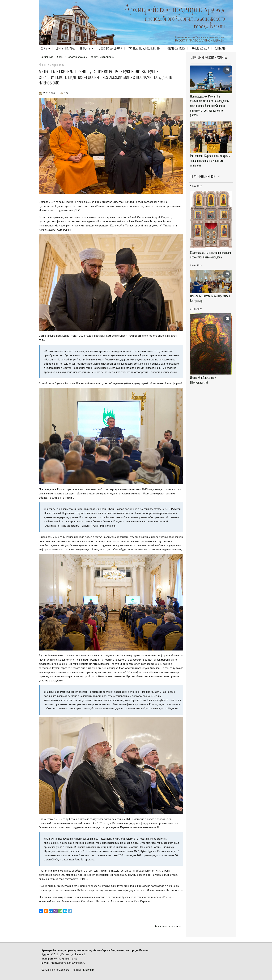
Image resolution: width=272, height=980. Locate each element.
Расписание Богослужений (144, 48)
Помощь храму (200, 48)
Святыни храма (65, 48)
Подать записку (175, 48)
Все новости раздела (168, 926)
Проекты (87, 48)
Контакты (220, 48)
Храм (46, 48)
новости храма (76, 57)
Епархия (88, 970)
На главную (46, 57)
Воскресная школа (110, 48)
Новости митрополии (101, 57)
